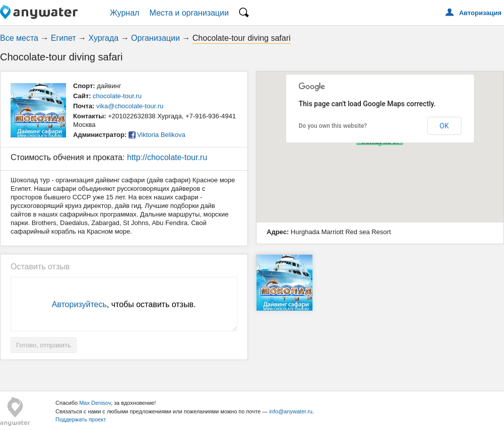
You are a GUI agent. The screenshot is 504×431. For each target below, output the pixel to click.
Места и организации (189, 13)
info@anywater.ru (291, 411)
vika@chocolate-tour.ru (130, 106)
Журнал (124, 13)
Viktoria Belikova (161, 135)
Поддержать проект (81, 419)
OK (444, 126)
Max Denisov (95, 403)
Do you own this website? (333, 126)
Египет (64, 38)
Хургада (104, 38)
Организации (155, 38)
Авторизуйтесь (79, 304)
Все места (19, 38)
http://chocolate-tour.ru (167, 157)
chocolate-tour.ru (117, 96)
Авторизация (480, 13)
